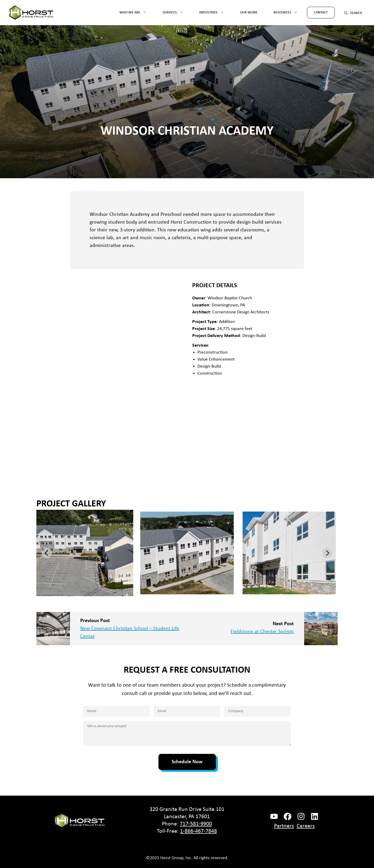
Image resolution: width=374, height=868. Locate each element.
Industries (215, 13)
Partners (284, 826)
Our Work (249, 13)
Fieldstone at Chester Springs (262, 632)
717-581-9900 (196, 824)
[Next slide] (327, 553)
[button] (353, 13)
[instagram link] (301, 816)
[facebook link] (274, 816)
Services (176, 13)
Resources (289, 13)
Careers (306, 826)
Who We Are (136, 13)
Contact (321, 13)
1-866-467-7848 (198, 831)
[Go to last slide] (47, 553)
